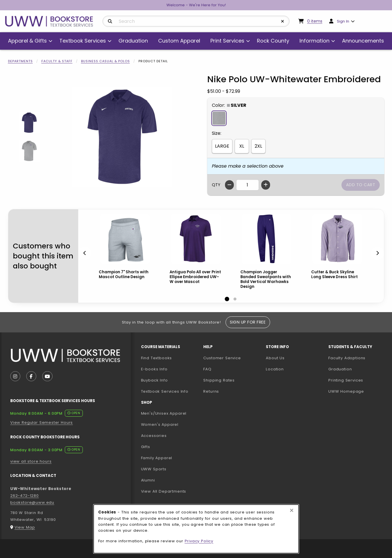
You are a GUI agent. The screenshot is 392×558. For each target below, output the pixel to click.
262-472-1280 (25, 496)
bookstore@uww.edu (32, 502)
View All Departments (164, 491)
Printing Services (357, 380)
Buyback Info (154, 380)
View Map (25, 527)
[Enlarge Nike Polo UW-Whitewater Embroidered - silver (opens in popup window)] (29, 151)
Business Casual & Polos (105, 61)
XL (242, 146)
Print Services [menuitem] (227, 41)
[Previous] (85, 253)
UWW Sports (154, 469)
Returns (211, 391)
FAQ (207, 369)
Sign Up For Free (248, 322)
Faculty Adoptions (357, 358)
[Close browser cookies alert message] (292, 511)
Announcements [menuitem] (363, 41)
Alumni (148, 480)
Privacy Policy (199, 541)
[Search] (110, 21)
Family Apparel (157, 458)
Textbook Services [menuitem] (83, 41)
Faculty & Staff (57, 61)
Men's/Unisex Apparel (164, 413)
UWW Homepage (357, 391)
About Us (275, 358)
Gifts (146, 447)
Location (275, 369)
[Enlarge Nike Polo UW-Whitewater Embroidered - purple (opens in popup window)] (29, 123)
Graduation (340, 369)
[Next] (377, 253)
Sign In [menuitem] (343, 21)
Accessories (154, 436)
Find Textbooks (157, 358)
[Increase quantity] (266, 185)
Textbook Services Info (170, 391)
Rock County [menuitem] (273, 41)
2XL (258, 146)
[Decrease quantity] (229, 185)
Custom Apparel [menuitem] (179, 41)
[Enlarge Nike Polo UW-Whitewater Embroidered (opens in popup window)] (122, 137)
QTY (216, 185)
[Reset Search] (283, 21)
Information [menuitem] (314, 41)
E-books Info (154, 369)
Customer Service (222, 358)
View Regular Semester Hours (42, 422)
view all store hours (31, 461)
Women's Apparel (160, 424)
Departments (20, 61)
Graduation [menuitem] (133, 41)
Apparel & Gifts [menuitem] (27, 41)
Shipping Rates (219, 380)
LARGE (222, 146)
